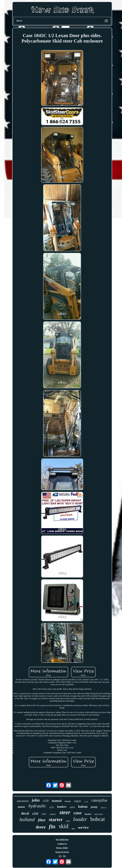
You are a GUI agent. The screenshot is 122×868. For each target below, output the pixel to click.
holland (27, 819)
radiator (53, 814)
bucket (88, 814)
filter (42, 820)
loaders (62, 807)
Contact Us (62, 844)
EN (60, 856)
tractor (68, 801)
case (78, 813)
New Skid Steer (62, 840)
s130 (46, 801)
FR (64, 856)
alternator (99, 814)
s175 (52, 807)
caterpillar (99, 800)
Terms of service (62, 852)
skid (63, 826)
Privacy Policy (62, 848)
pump (94, 807)
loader (80, 819)
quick (72, 807)
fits (52, 827)
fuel (73, 829)
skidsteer (104, 808)
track (86, 802)
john (36, 800)
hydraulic (37, 806)
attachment (23, 801)
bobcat (98, 819)
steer (65, 812)
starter (56, 819)
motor (21, 807)
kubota (83, 807)
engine (78, 801)
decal (25, 813)
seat (68, 821)
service (83, 827)
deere (41, 827)
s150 (35, 814)
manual (57, 801)
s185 (44, 814)
